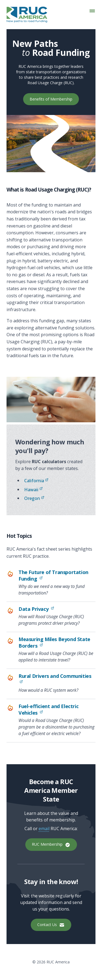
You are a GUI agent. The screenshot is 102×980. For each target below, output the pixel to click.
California (36, 481)
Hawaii (33, 490)
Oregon (34, 498)
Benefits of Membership (51, 99)
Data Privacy (57, 609)
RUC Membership (51, 844)
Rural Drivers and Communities (55, 679)
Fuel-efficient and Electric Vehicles (56, 709)
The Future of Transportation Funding (56, 575)
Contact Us (51, 925)
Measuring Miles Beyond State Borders (56, 642)
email (44, 829)
